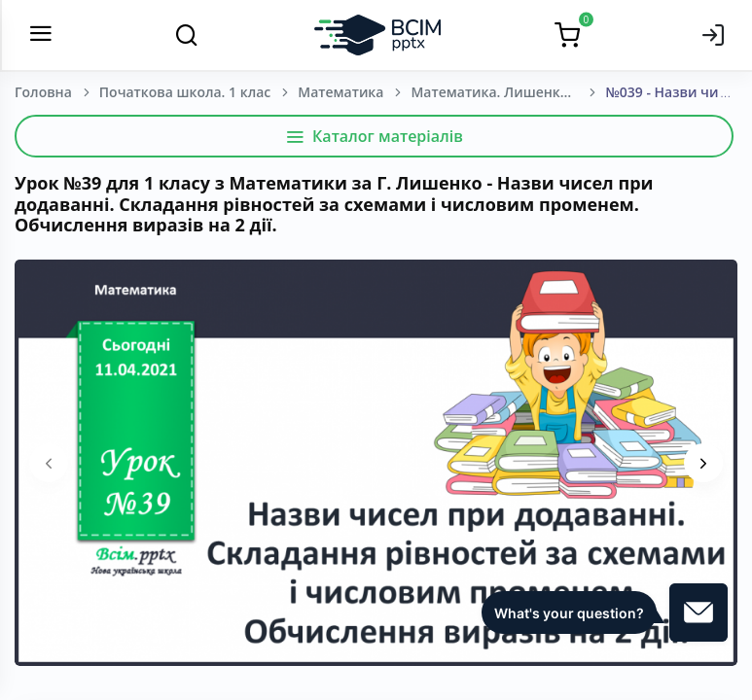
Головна (43, 92)
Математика (340, 92)
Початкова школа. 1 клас (185, 92)
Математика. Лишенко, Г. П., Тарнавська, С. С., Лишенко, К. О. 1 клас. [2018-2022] (508, 92)
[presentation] (49, 463)
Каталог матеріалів (374, 136)
